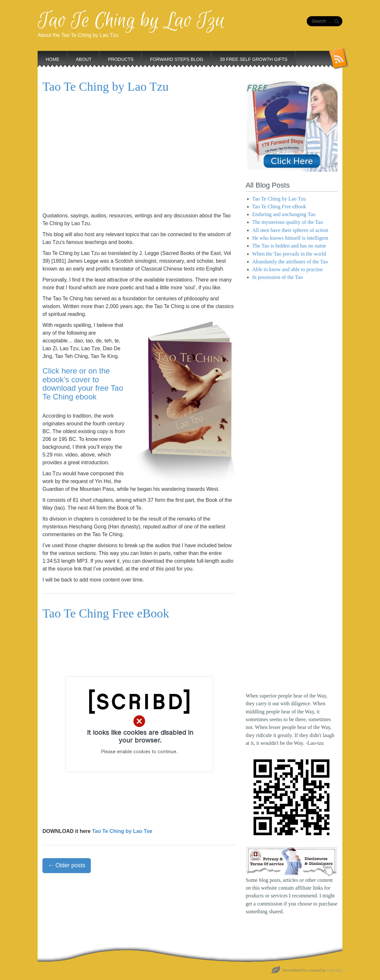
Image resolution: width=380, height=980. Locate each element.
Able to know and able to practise (288, 270)
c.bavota (334, 970)
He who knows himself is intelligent (290, 238)
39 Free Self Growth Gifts (254, 59)
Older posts (67, 865)
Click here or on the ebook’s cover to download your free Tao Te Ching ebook (83, 384)
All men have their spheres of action (290, 230)
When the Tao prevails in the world (289, 254)
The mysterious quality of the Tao (288, 222)
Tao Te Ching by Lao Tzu (131, 21)
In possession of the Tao (278, 277)
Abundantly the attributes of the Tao (290, 262)
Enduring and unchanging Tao (284, 214)
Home (53, 59)
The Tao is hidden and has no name (289, 246)
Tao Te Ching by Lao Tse (122, 831)
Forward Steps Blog (177, 59)
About (84, 59)
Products (121, 59)
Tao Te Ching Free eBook (106, 613)
